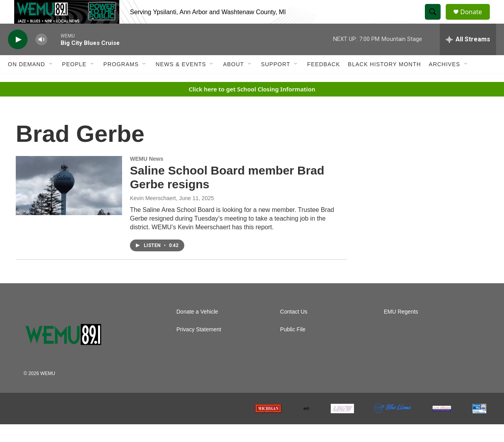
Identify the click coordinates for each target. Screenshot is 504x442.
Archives (445, 82)
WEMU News (147, 176)
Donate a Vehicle (197, 330)
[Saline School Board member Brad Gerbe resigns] (69, 203)
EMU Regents (401, 330)
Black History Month (384, 82)
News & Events (181, 82)
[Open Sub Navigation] (51, 82)
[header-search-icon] (436, 21)
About (233, 82)
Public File (293, 347)
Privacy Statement (199, 347)
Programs (121, 82)
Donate (476, 21)
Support (276, 82)
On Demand (27, 82)
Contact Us (294, 330)
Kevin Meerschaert (153, 216)
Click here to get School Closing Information (252, 107)
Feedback (323, 82)
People (74, 82)
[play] (18, 57)
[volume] (41, 57)
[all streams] (468, 57)
